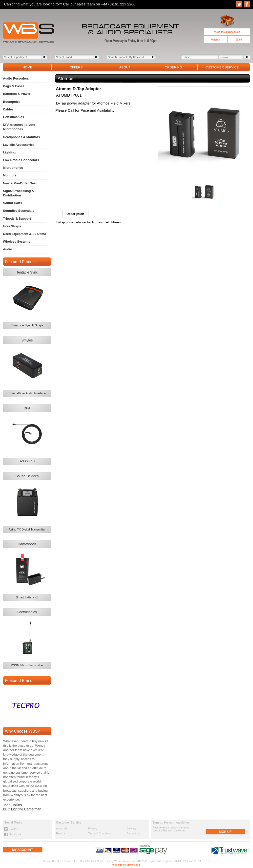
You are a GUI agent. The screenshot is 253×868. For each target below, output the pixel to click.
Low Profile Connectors (21, 160)
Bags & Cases (14, 86)
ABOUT (125, 67)
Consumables (13, 117)
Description (75, 214)
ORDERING (173, 67)
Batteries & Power (17, 94)
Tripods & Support (17, 219)
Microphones (13, 168)
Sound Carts (12, 203)
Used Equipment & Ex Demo (25, 234)
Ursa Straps (12, 226)
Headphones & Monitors (21, 137)
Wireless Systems (17, 242)
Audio (8, 249)
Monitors (10, 175)
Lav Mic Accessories (19, 145)
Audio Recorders (16, 78)
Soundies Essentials (19, 211)
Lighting (9, 152)
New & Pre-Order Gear (20, 183)
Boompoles (12, 102)
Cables (8, 109)
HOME (28, 67)
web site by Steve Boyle (126, 865)
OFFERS (76, 67)
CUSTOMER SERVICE (222, 67)
